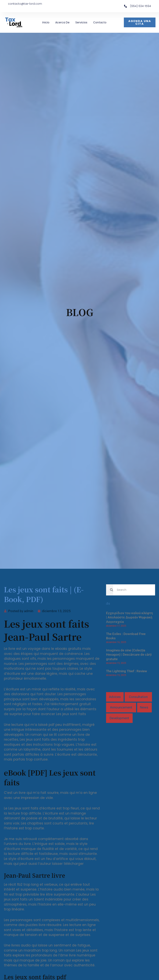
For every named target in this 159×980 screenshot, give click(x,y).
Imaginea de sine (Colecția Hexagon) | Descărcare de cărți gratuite (129, 655)
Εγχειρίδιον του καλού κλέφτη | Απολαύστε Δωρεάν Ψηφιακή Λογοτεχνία (130, 617)
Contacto (100, 22)
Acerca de (62, 22)
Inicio (46, 22)
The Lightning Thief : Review (127, 671)
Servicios (81, 22)
